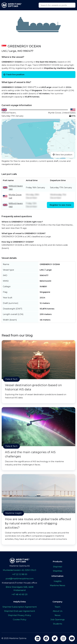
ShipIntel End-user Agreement (20, 611)
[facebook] (46, 638)
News (57, 615)
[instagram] (63, 638)
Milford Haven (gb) (16, 187)
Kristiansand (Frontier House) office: (20, 583)
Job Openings (57, 619)
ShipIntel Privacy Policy (20, 615)
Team (57, 607)
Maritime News (57, 585)
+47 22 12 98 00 (20, 574)
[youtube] (72, 638)
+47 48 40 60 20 (20, 594)
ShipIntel (58, 567)
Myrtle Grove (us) (15, 196)
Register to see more (60, 205)
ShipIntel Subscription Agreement (20, 607)
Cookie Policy (20, 619)
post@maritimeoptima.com (20, 579)
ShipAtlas (58, 571)
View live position (62, 155)
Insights (58, 581)
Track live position (14, 74)
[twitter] (55, 638)
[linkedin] (38, 638)
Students (58, 624)
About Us (58, 611)
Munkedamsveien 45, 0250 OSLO (20, 570)
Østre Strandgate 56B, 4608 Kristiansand (20, 589)
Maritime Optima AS (20, 566)
